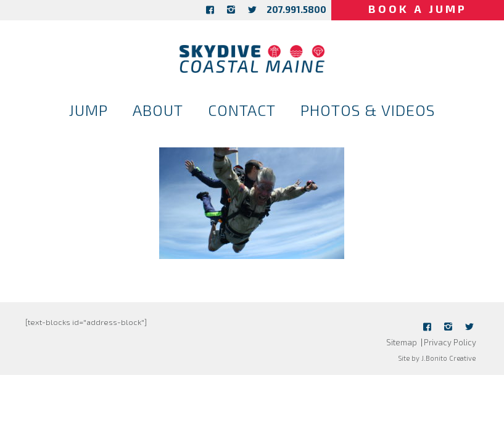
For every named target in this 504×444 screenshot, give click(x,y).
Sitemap (402, 342)
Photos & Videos (368, 110)
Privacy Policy (450, 342)
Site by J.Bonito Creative (437, 358)
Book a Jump (418, 9)
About (158, 110)
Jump (89, 110)
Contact (242, 110)
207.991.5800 (296, 9)
